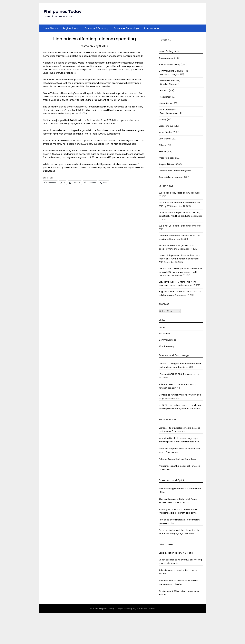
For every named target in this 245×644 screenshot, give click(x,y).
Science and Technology (172, 171)
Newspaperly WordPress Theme (139, 609)
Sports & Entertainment (171, 177)
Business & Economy (97, 28)
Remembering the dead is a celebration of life (180, 490)
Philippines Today (63, 12)
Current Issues (166, 81)
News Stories (50, 28)
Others (162, 145)
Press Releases (167, 158)
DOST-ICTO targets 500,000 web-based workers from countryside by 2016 (180, 365)
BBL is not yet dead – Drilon (173, 226)
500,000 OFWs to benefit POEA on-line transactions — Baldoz (179, 582)
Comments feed (168, 340)
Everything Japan (169, 113)
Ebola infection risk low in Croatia (176, 553)
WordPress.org (166, 346)
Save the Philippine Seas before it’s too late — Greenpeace (179, 450)
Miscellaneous (166, 126)
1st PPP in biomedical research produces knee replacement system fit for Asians (180, 407)
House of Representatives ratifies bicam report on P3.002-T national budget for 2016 (180, 259)
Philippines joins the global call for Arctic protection (179, 468)
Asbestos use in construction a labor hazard (178, 572)
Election (164, 91)
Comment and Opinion (171, 71)
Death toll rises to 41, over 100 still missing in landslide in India (180, 561)
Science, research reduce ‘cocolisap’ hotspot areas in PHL (178, 386)
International (152, 28)
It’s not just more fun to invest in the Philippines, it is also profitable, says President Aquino (178, 511)
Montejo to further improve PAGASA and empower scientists (180, 396)
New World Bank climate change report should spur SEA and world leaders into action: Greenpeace (179, 440)
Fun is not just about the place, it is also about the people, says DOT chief (179, 532)
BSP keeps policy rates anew (174, 193)
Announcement (167, 58)
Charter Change (169, 84)
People (162, 151)
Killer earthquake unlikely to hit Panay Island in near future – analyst (178, 501)
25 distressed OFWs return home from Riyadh (179, 593)
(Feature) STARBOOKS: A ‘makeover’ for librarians (179, 376)
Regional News (71, 28)
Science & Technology (126, 28)
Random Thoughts (170, 74)
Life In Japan (165, 110)
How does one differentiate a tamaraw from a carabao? (179, 521)
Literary (162, 120)
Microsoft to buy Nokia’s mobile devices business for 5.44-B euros (179, 430)
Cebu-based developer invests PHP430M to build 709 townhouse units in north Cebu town (180, 272)
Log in (162, 327)
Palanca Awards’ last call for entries (177, 459)
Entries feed (165, 333)
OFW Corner (165, 139)
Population (166, 97)
